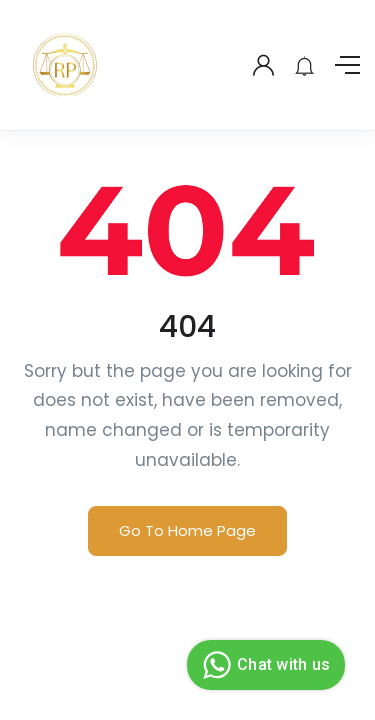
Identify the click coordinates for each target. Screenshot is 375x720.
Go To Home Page (187, 530)
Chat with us (263, 665)
